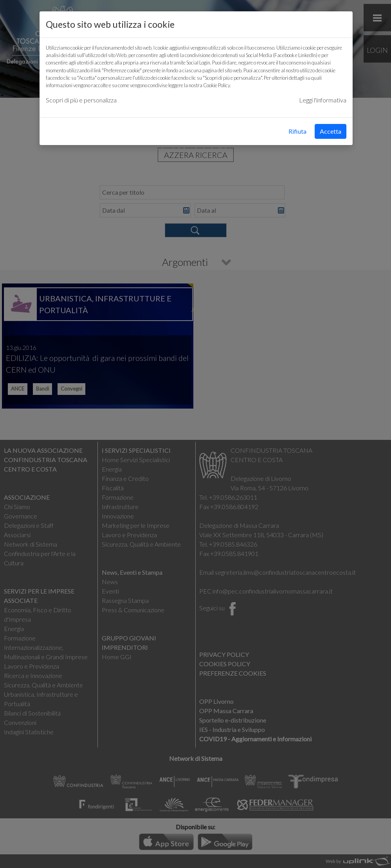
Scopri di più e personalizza (81, 100)
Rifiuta (297, 131)
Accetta (331, 131)
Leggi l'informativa (323, 100)
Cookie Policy (216, 85)
